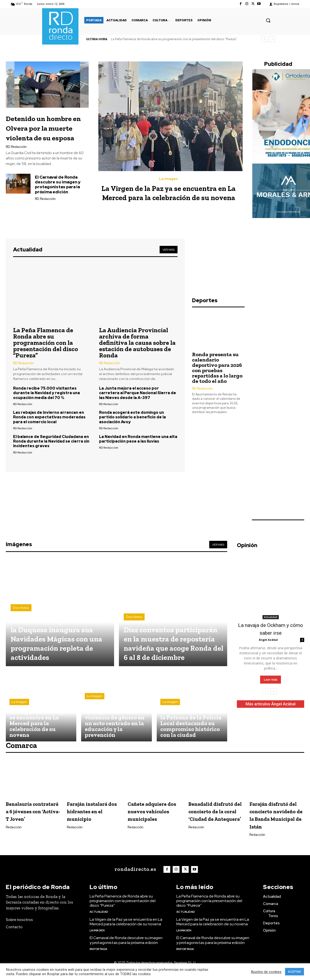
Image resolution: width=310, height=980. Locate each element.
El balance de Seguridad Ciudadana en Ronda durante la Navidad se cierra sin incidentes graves (51, 441)
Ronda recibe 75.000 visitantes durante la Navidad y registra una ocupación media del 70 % (46, 393)
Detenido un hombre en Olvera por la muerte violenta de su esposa (46, 132)
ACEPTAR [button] (294, 972)
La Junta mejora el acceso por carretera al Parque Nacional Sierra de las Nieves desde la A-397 (138, 393)
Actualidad (271, 618)
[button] (268, 20)
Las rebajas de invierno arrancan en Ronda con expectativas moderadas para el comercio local (49, 417)
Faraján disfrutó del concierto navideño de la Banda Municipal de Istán (274, 820)
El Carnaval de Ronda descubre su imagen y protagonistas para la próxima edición (58, 194)
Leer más (271, 681)
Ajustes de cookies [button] (266, 972)
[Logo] (134, 878)
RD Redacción (16, 156)
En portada (98, 958)
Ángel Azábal (268, 641)
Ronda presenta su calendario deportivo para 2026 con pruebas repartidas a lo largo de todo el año (217, 400)
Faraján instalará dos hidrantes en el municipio (94, 813)
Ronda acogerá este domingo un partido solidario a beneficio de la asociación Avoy (132, 417)
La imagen (169, 179)
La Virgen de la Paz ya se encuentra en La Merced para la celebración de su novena (169, 197)
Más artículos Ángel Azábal (271, 705)
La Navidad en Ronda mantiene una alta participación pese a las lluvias (138, 439)
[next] (272, 39)
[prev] (264, 39)
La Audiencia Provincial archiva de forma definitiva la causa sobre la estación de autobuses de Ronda (137, 343)
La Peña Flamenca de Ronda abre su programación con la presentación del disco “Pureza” (174, 39)
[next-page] (274, 693)
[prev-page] (266, 693)
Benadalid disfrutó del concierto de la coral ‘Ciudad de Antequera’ (216, 816)
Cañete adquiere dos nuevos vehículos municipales (151, 816)
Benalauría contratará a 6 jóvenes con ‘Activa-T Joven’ (29, 816)
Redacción (14, 836)
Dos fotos (21, 600)
